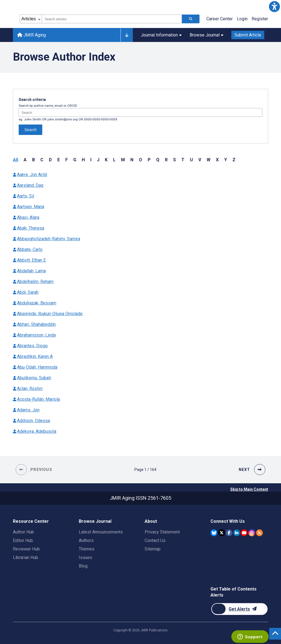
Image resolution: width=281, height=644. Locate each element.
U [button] (191, 160)
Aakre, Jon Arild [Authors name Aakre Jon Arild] (32, 175)
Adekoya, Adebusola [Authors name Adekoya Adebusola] (37, 431)
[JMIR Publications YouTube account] (244, 533)
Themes (87, 549)
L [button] (114, 160)
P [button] (149, 160)
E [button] (59, 160)
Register (260, 19)
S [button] (175, 160)
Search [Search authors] (30, 130)
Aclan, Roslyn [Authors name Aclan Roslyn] (30, 389)
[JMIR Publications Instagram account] (252, 533)
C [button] (42, 160)
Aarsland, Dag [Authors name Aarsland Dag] (30, 185)
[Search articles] (191, 19)
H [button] (83, 160)
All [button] (16, 160)
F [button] (67, 160)
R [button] (166, 160)
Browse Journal (206, 35)
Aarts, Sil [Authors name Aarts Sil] (26, 196)
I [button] (91, 160)
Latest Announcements (101, 532)
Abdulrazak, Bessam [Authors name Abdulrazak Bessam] (37, 303)
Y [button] (226, 160)
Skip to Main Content (249, 489)
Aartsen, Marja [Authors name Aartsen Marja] (31, 207)
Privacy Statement (162, 532)
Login (242, 19)
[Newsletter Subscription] (239, 609)
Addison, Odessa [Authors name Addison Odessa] (33, 421)
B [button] (33, 160)
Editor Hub (23, 540)
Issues (85, 557)
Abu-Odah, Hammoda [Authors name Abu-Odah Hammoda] (37, 367)
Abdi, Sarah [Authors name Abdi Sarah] (28, 292)
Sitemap (153, 549)
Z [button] (234, 160)
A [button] (25, 160)
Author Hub (23, 532)
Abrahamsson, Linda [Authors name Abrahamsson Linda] (36, 335)
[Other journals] (127, 35)
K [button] (106, 160)
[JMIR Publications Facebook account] (229, 533)
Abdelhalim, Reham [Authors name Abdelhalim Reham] (35, 282)
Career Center (220, 19)
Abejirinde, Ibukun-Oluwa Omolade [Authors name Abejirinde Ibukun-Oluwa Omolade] (50, 314)
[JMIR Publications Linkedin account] (237, 533)
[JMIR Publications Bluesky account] (214, 533)
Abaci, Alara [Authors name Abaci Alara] (28, 217)
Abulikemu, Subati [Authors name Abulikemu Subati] (34, 378)
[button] (274, 7)
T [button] (183, 160)
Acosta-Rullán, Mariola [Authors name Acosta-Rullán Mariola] (38, 399)
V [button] (200, 160)
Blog (83, 566)
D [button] (50, 160)
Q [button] (158, 160)
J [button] (98, 160)
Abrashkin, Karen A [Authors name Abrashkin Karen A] (35, 356)
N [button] (132, 160)
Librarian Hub (26, 557)
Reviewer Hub (26, 549)
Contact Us (155, 540)
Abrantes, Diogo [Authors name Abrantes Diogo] (32, 346)
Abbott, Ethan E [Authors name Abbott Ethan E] (31, 260)
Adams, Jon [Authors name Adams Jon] (28, 410)
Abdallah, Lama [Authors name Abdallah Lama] (31, 271)
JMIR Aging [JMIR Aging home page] (32, 35)
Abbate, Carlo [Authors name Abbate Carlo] (30, 249)
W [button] (209, 160)
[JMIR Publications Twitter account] (222, 533)
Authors (86, 540)
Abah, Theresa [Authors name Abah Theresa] (31, 228)
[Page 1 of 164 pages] (145, 470)
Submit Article (248, 35)
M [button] (123, 160)
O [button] (140, 160)
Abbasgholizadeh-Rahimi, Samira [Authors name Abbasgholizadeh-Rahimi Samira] (49, 239)
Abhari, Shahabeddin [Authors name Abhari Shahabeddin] (36, 324)
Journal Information (161, 35)
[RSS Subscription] (259, 533)
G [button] (75, 160)
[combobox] (112, 19)
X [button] (217, 160)
